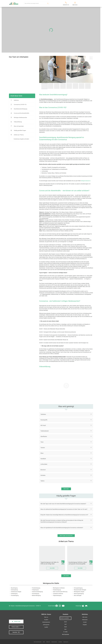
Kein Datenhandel (38, 642)
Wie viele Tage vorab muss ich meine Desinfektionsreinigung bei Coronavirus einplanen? (63, 504)
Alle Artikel (66, 576)
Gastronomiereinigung (37, 592)
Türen (42, 442)
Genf (66, 624)
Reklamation (85, 620)
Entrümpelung (14, 590)
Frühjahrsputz (35, 590)
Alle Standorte (65, 634)
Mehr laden (66, 489)
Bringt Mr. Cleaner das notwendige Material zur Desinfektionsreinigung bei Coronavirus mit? (64, 515)
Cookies (60, 642)
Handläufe (43, 459)
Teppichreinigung (57, 595)
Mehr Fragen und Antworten (66, 536)
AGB (44, 642)
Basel (66, 627)
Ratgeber (85, 625)
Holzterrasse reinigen (16, 592)
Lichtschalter (44, 464)
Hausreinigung (36, 594)
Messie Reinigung (36, 595)
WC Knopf (43, 425)
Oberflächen (44, 436)
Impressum (66, 642)
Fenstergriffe (44, 420)
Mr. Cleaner (12, 606)
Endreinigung (14, 594)
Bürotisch (43, 470)
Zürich (65, 622)
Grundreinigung (15, 595)
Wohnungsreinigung (79, 594)
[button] (91, 58)
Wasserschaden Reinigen (80, 590)
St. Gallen (65, 632)
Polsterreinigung (57, 590)
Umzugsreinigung (78, 588)
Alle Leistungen (78, 595)
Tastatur (43, 448)
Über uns (46, 617)
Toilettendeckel (45, 431)
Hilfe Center (85, 617)
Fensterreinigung (36, 588)
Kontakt (85, 622)
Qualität (46, 627)
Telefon (42, 481)
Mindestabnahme (46, 622)
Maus (42, 453)
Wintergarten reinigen (79, 592)
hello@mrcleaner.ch (86, 181)
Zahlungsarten (46, 625)
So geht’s (46, 620)
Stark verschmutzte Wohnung (60, 592)
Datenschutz (54, 642)
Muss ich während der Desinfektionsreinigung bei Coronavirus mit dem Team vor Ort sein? (64, 509)
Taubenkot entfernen (58, 594)
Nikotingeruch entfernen (59, 588)
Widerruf (48, 642)
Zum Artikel (52, 568)
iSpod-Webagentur (45, 630)
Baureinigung (14, 588)
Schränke (43, 475)
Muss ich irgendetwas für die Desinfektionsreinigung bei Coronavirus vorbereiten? (62, 528)
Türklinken (43, 414)
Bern (65, 629)
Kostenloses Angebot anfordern (21, 139)
